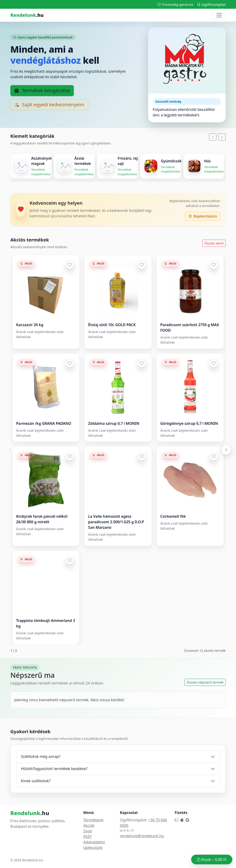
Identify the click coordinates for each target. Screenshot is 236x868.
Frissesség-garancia (175, 4)
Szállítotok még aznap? (41, 756)
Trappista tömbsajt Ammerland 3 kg (46, 623)
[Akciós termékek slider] (118, 450)
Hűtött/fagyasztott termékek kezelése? (54, 769)
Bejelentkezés (203, 216)
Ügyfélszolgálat (211, 4)
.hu (27, 15)
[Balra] (213, 137)
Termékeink (93, 820)
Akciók (89, 825)
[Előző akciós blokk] (10, 450)
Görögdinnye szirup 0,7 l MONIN (189, 423)
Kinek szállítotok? (36, 781)
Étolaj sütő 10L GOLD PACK (112, 325)
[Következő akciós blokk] (226, 450)
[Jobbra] (222, 137)
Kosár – (212, 859)
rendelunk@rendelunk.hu (142, 836)
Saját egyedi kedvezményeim (49, 105)
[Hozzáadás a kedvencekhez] (70, 265)
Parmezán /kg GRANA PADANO (44, 423)
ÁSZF (87, 836)
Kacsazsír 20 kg (30, 325)
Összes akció (214, 243)
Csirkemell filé (173, 516)
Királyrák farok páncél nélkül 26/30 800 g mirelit (42, 519)
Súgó (88, 831)
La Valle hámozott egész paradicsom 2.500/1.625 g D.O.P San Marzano (116, 522)
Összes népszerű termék (205, 682)
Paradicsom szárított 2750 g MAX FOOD (190, 328)
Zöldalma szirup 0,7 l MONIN (114, 423)
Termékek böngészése (42, 91)
